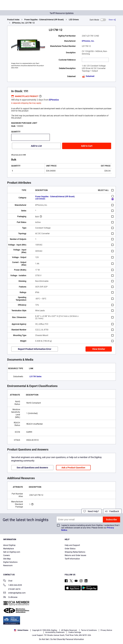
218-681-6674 (12, 589)
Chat (8, 581)
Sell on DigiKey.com (12, 552)
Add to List (36, 146)
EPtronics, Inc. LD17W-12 (23, 23)
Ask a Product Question (73, 468)
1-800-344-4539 (13, 585)
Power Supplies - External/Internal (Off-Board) (44, 20)
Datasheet (88, 76)
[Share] (112, 20)
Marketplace (8, 549)
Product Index (13, 20)
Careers (6, 555)
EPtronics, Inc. (88, 41)
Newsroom (8, 566)
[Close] (118, 626)
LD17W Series (35, 377)
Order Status (70, 549)
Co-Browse (10, 597)
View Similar (99, 349)
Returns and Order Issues (75, 555)
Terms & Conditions (55, 632)
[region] (61, 633)
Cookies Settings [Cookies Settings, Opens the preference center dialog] (60, 639)
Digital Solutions (10, 562)
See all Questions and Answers (32, 468)
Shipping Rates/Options (75, 552)
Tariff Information (72, 559)
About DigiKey (9, 545)
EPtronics (54, 100)
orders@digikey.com (14, 593)
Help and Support (72, 545)
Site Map (7, 559)
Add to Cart (87, 146)
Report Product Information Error (35, 349)
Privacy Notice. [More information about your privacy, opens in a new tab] (75, 632)
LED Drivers (74, 20)
